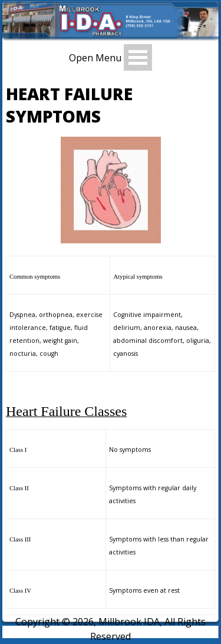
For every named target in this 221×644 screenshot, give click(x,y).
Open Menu (95, 58)
